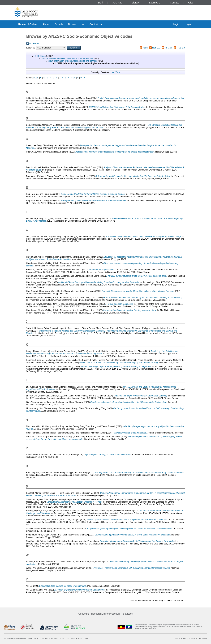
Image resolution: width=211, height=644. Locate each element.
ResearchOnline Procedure (106, 614)
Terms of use (180, 638)
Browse (72, 24)
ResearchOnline (28, 24)
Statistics (128, 614)
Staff (100, 3)
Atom (145, 48)
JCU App (117, 3)
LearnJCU (155, 3)
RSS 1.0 (156, 48)
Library (136, 3)
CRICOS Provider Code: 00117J (55, 638)
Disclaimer (202, 638)
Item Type (115, 72)
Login (176, 24)
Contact (174, 3)
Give (191, 3)
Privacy (192, 638)
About (46, 24)
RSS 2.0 (168, 48)
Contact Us (96, 24)
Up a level (34, 43)
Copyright (84, 614)
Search (59, 24)
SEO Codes (40, 56)
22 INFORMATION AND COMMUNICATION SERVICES (67, 59)
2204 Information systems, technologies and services (73, 61)
